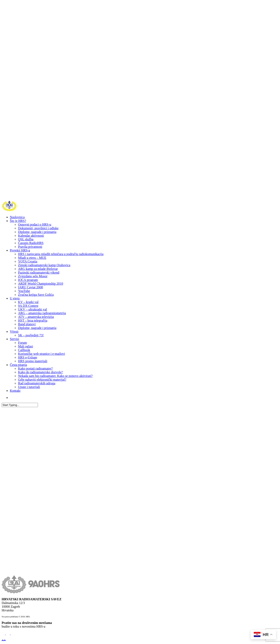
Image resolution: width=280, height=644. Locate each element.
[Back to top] (4, 640)
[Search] (20, 405)
